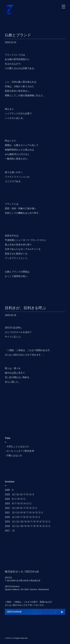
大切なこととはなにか (18, 446)
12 (13, 494)
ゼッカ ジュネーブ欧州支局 (20, 451)
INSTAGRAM (14, 612)
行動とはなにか (14, 456)
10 (18, 508)
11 (18, 494)
